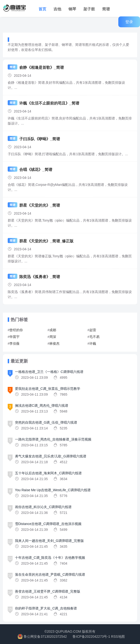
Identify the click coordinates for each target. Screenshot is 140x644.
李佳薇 (14, 343)
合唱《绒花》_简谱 (36, 170)
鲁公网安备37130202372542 (45, 637)
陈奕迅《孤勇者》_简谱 (40, 277)
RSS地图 (118, 637)
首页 (42, 9)
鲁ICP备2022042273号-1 (91, 637)
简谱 (106, 9)
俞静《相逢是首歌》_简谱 (42, 67)
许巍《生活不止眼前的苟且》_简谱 (49, 103)
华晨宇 (14, 337)
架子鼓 (89, 9)
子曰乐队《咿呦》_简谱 (40, 139)
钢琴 (72, 9)
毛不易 (94, 337)
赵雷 (93, 330)
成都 (53, 330)
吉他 (57, 9)
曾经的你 (16, 330)
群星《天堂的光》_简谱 (40, 205)
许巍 (93, 343)
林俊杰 (54, 343)
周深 (53, 337)
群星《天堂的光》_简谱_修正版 (47, 241)
